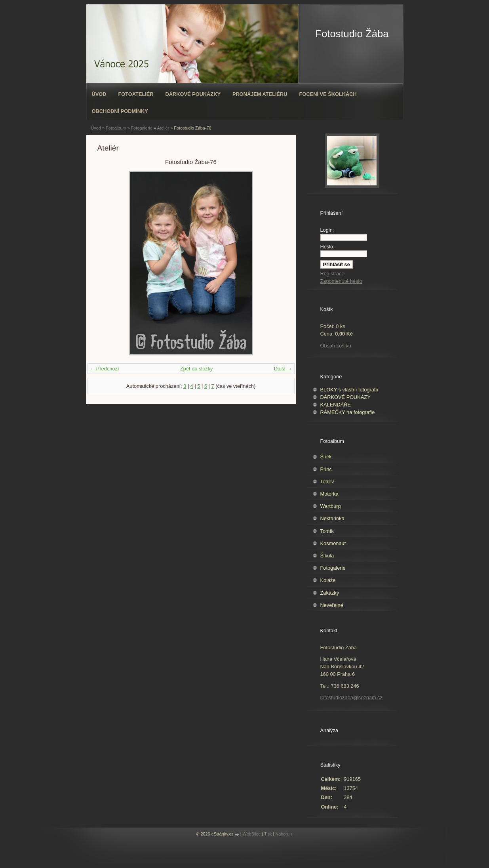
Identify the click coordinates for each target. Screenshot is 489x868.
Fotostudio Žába (352, 34)
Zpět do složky (197, 369)
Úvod (99, 94)
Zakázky (330, 593)
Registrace (332, 274)
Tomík (327, 531)
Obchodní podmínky (120, 111)
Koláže (328, 580)
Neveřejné (332, 605)
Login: (327, 230)
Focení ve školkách (328, 94)
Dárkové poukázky (193, 94)
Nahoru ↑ (284, 834)
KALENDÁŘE (336, 405)
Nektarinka (332, 518)
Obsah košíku (336, 346)
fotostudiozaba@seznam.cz (351, 697)
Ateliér (163, 128)
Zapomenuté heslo (341, 281)
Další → (283, 369)
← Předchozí (105, 369)
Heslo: (327, 247)
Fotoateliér (136, 94)
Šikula (327, 556)
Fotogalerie (141, 128)
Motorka (329, 494)
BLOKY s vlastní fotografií (349, 390)
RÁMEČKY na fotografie (348, 412)
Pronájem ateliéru (260, 94)
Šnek (326, 457)
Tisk (268, 834)
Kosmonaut (333, 543)
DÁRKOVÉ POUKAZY (345, 397)
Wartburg (331, 506)
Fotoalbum (116, 128)
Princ (326, 469)
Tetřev (327, 482)
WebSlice (252, 834)
